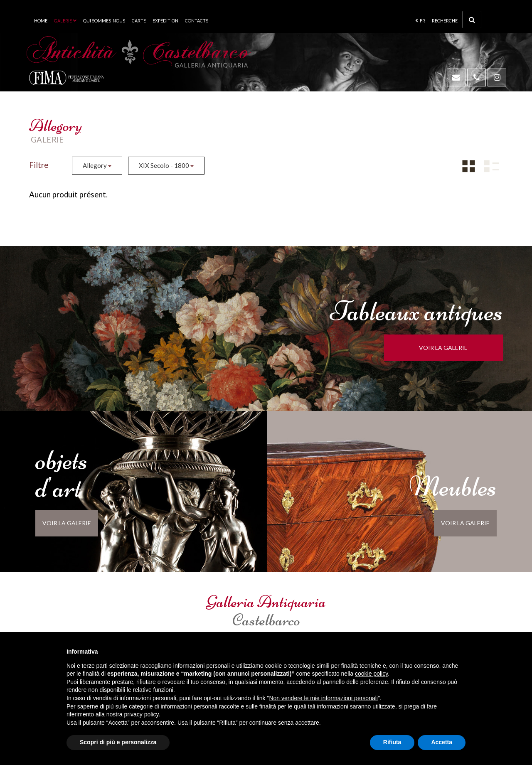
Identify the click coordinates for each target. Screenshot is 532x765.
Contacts (197, 21)
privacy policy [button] (142, 714)
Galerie (65, 21)
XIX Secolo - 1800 (166, 165)
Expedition (165, 21)
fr (420, 21)
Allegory (97, 165)
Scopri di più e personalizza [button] (118, 742)
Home (41, 21)
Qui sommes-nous (104, 21)
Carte (139, 21)
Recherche (457, 20)
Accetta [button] (442, 742)
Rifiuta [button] (392, 742)
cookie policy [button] (371, 674)
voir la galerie (447, 348)
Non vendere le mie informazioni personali (323, 698)
